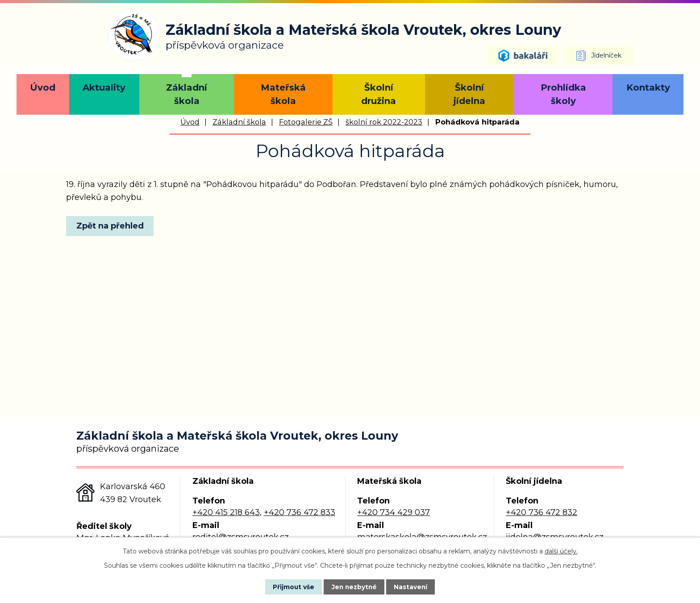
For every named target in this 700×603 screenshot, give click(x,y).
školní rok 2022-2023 (384, 122)
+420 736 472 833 (300, 512)
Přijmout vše (289, 586)
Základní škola (187, 94)
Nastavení (415, 586)
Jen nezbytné (354, 586)
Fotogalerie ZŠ (306, 122)
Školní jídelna (469, 94)
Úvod (43, 87)
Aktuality (104, 87)
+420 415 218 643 (226, 512)
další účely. (561, 551)
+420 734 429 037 (394, 512)
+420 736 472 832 (542, 512)
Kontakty (648, 87)
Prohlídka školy (563, 94)
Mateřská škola (283, 94)
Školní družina (379, 94)
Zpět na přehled (112, 226)
